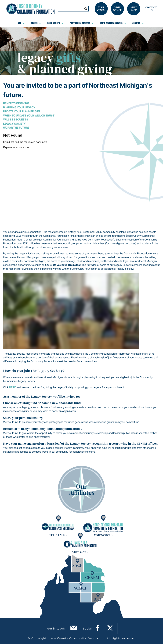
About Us (138, 23)
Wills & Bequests (16, 120)
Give (21, 23)
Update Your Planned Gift (22, 111)
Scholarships (55, 23)
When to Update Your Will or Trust (29, 116)
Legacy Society (14, 124)
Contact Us (151, 9)
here (13, 387)
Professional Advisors (82, 23)
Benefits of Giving (16, 103)
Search (86, 9)
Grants (36, 23)
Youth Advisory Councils (113, 23)
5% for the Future (16, 128)
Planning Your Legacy (19, 107)
